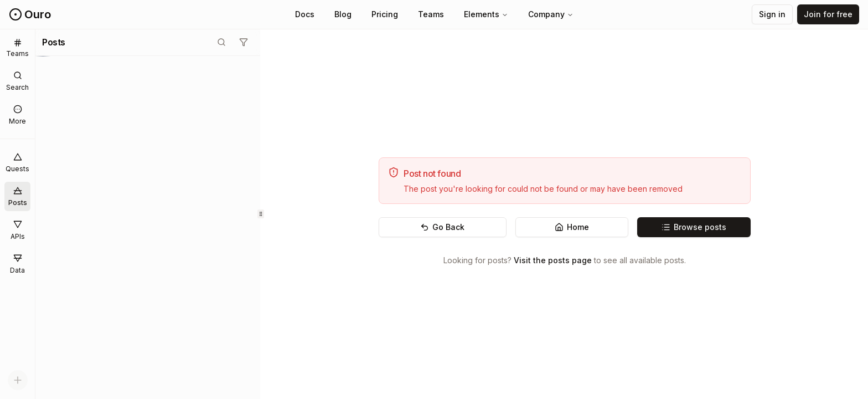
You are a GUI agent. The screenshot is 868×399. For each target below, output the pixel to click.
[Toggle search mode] (221, 42)
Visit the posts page (553, 260)
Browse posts (694, 227)
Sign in (772, 14)
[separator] (260, 214)
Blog (343, 14)
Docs (305, 14)
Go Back (442, 227)
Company (551, 14)
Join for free (828, 14)
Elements (486, 14)
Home (572, 227)
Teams (431, 14)
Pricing (385, 14)
